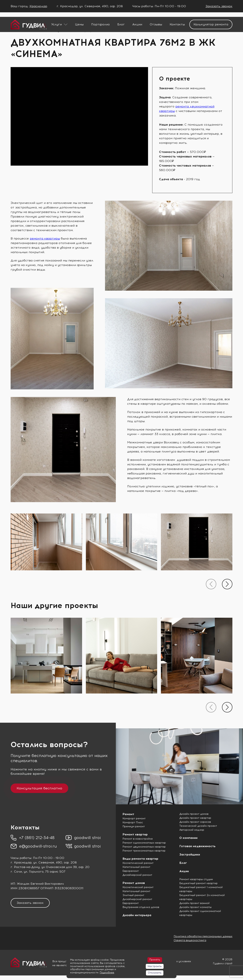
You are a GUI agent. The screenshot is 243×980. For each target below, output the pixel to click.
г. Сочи (16, 872)
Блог (121, 24)
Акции (137, 24)
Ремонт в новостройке (138, 839)
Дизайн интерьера (137, 915)
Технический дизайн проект (198, 826)
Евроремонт (131, 871)
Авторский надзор (192, 830)
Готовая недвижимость (197, 846)
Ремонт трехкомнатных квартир (144, 851)
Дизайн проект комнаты (195, 907)
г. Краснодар (21, 862)
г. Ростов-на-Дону (25, 867)
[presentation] (211, 584)
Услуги (56, 24)
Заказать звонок (219, 6)
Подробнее (107, 973)
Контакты (177, 24)
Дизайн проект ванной (194, 903)
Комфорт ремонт (134, 818)
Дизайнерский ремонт (137, 875)
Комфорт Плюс (133, 822)
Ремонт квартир (135, 834)
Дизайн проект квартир (195, 818)
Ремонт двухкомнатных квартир (144, 847)
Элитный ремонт (133, 895)
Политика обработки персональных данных (203, 936)
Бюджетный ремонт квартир (198, 883)
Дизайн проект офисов (195, 822)
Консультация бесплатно (39, 788)
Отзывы (156, 24)
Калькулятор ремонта (211, 24)
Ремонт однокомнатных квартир (144, 843)
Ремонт (128, 814)
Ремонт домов (134, 883)
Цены (79, 24)
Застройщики (190, 854)
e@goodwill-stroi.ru (38, 846)
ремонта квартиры (45, 238)
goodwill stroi (87, 838)
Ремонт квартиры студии (196, 879)
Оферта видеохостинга (190, 940)
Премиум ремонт (134, 826)
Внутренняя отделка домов (141, 907)
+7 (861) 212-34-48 (37, 838)
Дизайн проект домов (194, 814)
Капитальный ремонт (136, 867)
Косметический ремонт (138, 863)
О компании (188, 838)
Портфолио (100, 24)
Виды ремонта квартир (140, 859)
